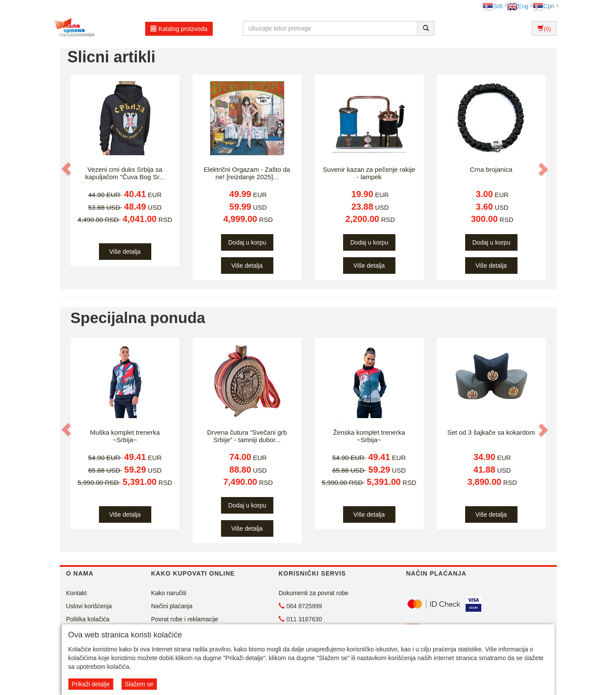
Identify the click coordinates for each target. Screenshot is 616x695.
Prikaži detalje (90, 684)
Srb (493, 6)
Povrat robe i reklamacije (185, 619)
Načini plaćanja (172, 606)
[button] (67, 169)
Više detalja (125, 252)
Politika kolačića (88, 619)
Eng (518, 6)
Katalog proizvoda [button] (179, 29)
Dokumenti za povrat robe (313, 593)
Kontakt (77, 593)
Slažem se (139, 684)
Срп (543, 6)
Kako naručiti (169, 593)
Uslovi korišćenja (89, 606)
